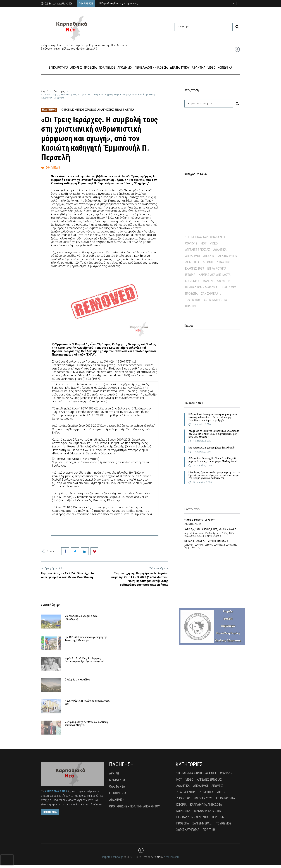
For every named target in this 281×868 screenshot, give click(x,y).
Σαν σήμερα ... (211, 293)
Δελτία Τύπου (228, 256)
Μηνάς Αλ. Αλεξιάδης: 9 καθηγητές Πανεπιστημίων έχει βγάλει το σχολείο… (83, 670)
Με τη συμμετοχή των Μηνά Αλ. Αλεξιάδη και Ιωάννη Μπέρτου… (147, 696)
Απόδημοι (192, 256)
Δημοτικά (192, 262)
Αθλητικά (220, 250)
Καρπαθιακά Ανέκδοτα (215, 275)
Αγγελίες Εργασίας (197, 250)
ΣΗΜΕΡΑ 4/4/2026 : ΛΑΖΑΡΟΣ (200, 520)
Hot (204, 243)
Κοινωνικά (192, 281)
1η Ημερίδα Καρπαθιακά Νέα (205, 237)
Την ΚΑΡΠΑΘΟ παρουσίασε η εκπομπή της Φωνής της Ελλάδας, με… (148, 643)
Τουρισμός (193, 300)
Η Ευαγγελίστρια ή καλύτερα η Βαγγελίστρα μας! (80, 696)
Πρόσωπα (191, 293)
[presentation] (7, 860)
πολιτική (191, 306)
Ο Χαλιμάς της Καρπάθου (143, 667)
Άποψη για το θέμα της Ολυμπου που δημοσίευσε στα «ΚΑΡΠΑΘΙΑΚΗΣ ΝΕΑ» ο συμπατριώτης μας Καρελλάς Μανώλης (214, 434)
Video (214, 243)
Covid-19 (191, 243)
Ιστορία (190, 275)
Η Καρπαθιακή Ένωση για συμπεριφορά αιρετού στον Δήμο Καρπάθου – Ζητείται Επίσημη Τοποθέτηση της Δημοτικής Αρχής (213, 417)
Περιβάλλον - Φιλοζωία (201, 287)
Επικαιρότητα (217, 268)
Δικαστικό (223, 262)
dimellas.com (172, 860)
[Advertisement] (212, 135)
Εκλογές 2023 (195, 268)
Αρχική (45, 91)
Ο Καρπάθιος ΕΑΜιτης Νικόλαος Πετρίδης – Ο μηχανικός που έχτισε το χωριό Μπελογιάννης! (213, 460)
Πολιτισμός (59, 91)
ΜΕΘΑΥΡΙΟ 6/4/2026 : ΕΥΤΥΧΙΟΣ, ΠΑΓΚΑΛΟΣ (206, 541)
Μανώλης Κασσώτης (216, 281)
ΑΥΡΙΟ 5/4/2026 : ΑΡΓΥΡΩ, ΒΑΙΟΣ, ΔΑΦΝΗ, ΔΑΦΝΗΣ (210, 529)
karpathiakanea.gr (112, 860)
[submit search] (237, 27)
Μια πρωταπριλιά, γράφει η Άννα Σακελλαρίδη (212, 448)
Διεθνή (208, 262)
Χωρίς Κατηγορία (215, 300)
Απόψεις (209, 256)
